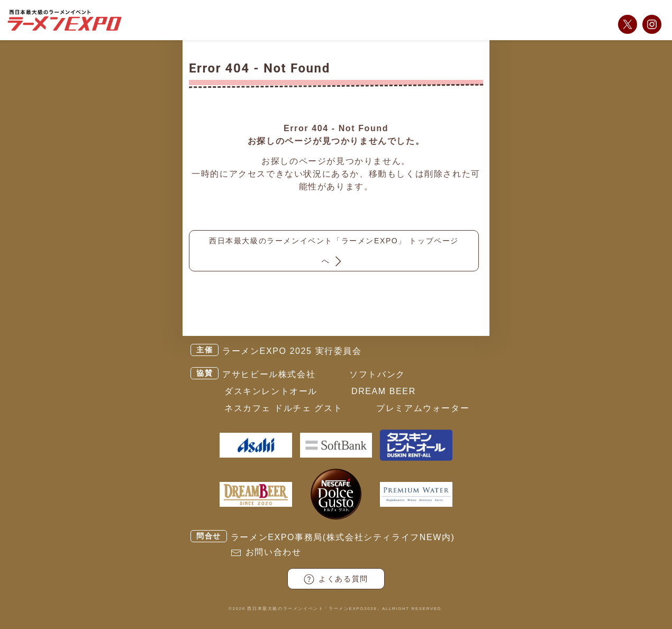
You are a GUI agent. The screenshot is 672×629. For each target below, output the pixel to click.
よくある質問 (336, 579)
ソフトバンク (377, 374)
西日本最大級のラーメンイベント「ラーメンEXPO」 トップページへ (334, 253)
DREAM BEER (384, 391)
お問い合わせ (274, 552)
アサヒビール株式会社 (269, 374)
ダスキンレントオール (271, 391)
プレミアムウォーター (423, 408)
